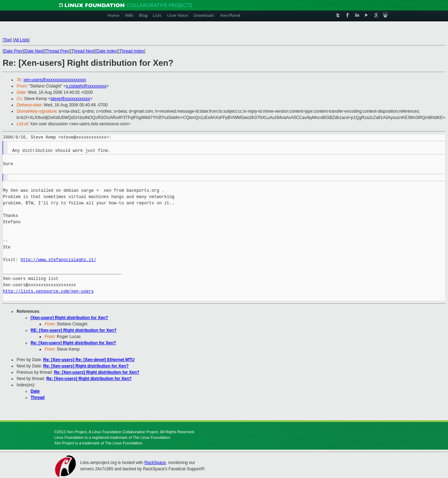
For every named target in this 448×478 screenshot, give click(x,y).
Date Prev (13, 51)
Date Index (107, 51)
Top (7, 40)
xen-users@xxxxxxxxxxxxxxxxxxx (55, 80)
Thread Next (83, 51)
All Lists (21, 40)
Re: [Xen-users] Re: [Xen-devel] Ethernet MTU (89, 360)
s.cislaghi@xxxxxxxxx (86, 86)
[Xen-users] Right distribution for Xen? (69, 318)
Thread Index (132, 51)
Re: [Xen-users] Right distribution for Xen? (73, 343)
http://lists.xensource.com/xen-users (48, 291)
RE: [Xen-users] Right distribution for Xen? (73, 330)
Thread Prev (57, 51)
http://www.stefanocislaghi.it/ (58, 260)
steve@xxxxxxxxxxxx (71, 99)
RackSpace (155, 463)
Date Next (34, 51)
